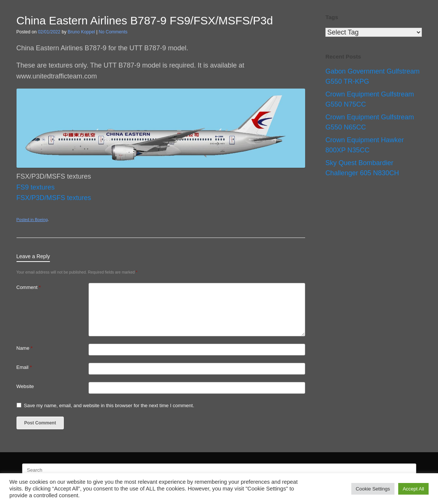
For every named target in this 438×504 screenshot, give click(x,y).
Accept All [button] (413, 489)
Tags (332, 17)
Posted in (26, 220)
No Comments (113, 32)
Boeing (41, 220)
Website (25, 386)
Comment (29, 287)
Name (25, 348)
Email (24, 367)
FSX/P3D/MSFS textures (54, 198)
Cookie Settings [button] (373, 489)
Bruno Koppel (81, 32)
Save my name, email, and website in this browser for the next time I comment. (109, 405)
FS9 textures (36, 187)
